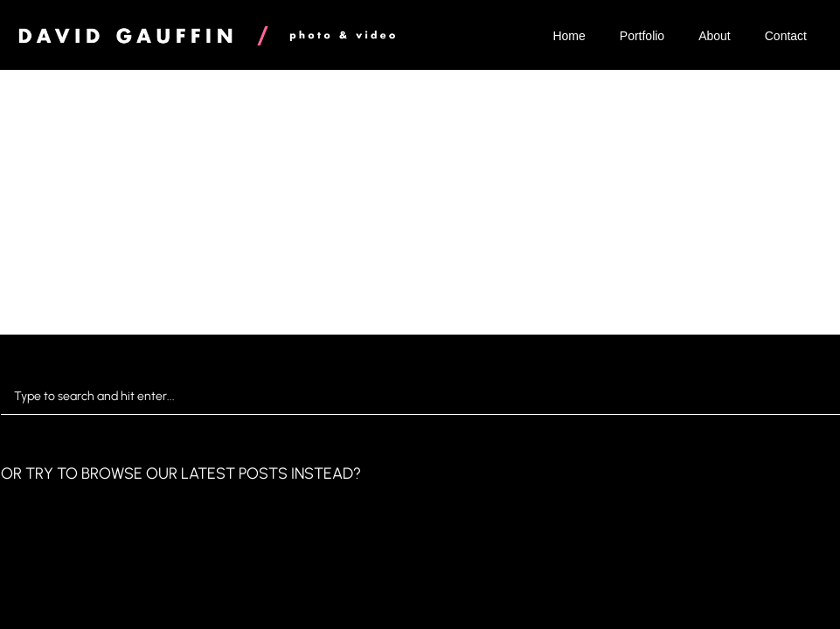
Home (569, 36)
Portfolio (642, 36)
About (715, 36)
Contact (786, 36)
